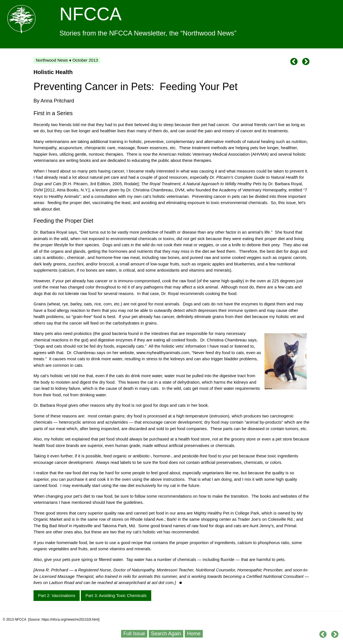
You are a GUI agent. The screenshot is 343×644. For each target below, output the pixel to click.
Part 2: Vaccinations (57, 595)
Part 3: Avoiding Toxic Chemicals (116, 595)
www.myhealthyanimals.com (163, 353)
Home (194, 634)
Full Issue (134, 634)
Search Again (166, 634)
